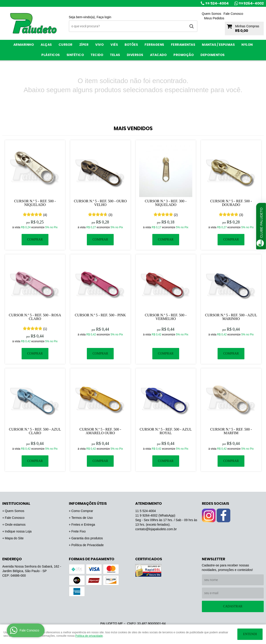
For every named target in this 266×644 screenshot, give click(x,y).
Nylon (247, 45)
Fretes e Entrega (83, 525)
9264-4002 (251, 3)
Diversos (135, 55)
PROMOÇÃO (184, 55)
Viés (114, 45)
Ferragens (154, 45)
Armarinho (24, 45)
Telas (115, 55)
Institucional (16, 504)
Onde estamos (15, 525)
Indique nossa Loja (18, 531)
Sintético (75, 55)
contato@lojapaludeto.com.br (156, 529)
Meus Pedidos (214, 18)
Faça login (104, 17)
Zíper (84, 45)
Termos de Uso (82, 518)
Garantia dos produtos (87, 538)
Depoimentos (213, 55)
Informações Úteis (88, 504)
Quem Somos (212, 14)
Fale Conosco (233, 14)
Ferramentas (183, 45)
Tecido (97, 55)
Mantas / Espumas (218, 45)
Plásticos (51, 55)
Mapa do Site (14, 538)
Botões (131, 45)
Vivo (99, 45)
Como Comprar (82, 511)
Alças (46, 45)
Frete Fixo (79, 531)
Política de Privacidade (88, 545)
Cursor (66, 45)
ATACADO (158, 55)
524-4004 (217, 3)
